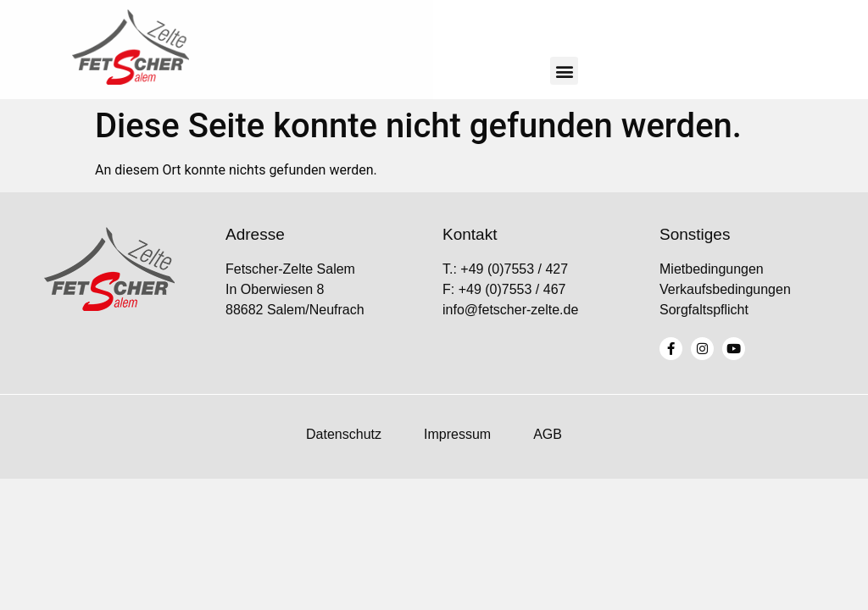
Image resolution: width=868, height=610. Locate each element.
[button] (564, 71)
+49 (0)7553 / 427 (514, 269)
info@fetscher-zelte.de (510, 310)
